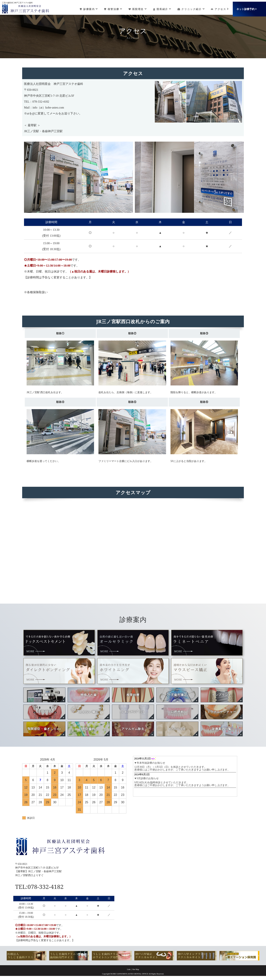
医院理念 (136, 7)
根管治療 (111, 7)
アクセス (220, 7)
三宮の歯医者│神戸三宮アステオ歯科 (17, 1)
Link (129, 970)
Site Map (136, 970)
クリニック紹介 (190, 7)
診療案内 (85, 7)
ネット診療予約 (248, 7)
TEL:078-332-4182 (46, 886)
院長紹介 (161, 7)
